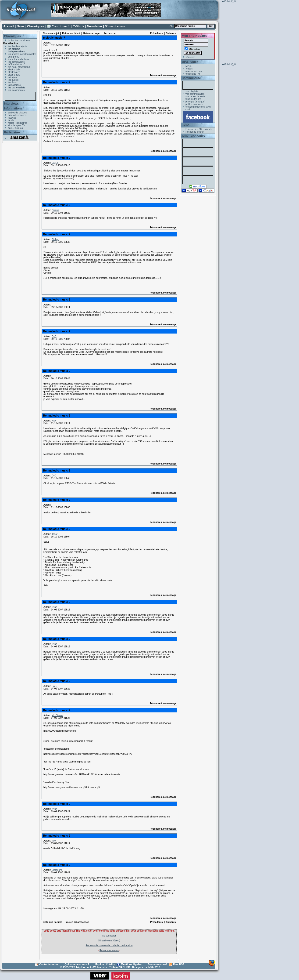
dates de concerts (17, 115)
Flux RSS (179, 964)
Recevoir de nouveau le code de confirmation (109, 946)
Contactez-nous (49, 964)
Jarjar (55, 534)
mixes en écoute (194, 71)
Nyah (54, 607)
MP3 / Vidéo (190, 62)
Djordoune (57, 870)
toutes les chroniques (19, 40)
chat (188, 109)
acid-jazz (12, 77)
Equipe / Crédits (105, 964)
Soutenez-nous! (158, 964)
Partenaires (12, 132)
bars (10, 128)
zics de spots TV (16, 125)
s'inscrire (190, 57)
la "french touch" (16, 64)
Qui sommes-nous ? (77, 964)
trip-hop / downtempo (19, 67)
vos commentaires (195, 94)
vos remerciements (195, 96)
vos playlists (192, 91)
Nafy (54, 421)
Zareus (55, 210)
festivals (12, 118)
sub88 (149, 967)
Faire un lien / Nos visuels (199, 129)
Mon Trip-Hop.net (194, 36)
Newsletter (95, 26)
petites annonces (194, 104)
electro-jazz (14, 72)
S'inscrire (112, 26)
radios (11, 123)
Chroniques (36, 26)
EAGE (55, 686)
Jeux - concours (193, 136)
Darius (55, 163)
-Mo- (54, 841)
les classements (16, 90)
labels (11, 120)
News (21, 26)
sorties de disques (17, 113)
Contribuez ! (61, 26)
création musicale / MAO (198, 107)
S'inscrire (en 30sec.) (109, 941)
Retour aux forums (109, 950)
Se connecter (109, 936)
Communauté (191, 78)
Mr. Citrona (57, 715)
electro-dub (14, 70)
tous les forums (193, 99)
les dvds (12, 82)
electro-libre (14, 75)
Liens (185, 125)
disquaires (22, 123)
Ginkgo (55, 239)
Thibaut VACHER (120, 967)
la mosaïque (14, 85)
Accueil (9, 26)
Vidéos (189, 69)
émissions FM (193, 74)
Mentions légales (131, 964)
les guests (13, 80)
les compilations (16, 62)
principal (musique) (195, 102)
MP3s (189, 66)
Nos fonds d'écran (195, 132)
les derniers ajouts (17, 46)
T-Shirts (79, 26)
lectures (19, 128)
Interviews (11, 103)
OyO (54, 336)
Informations (13, 108)
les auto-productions (18, 59)
